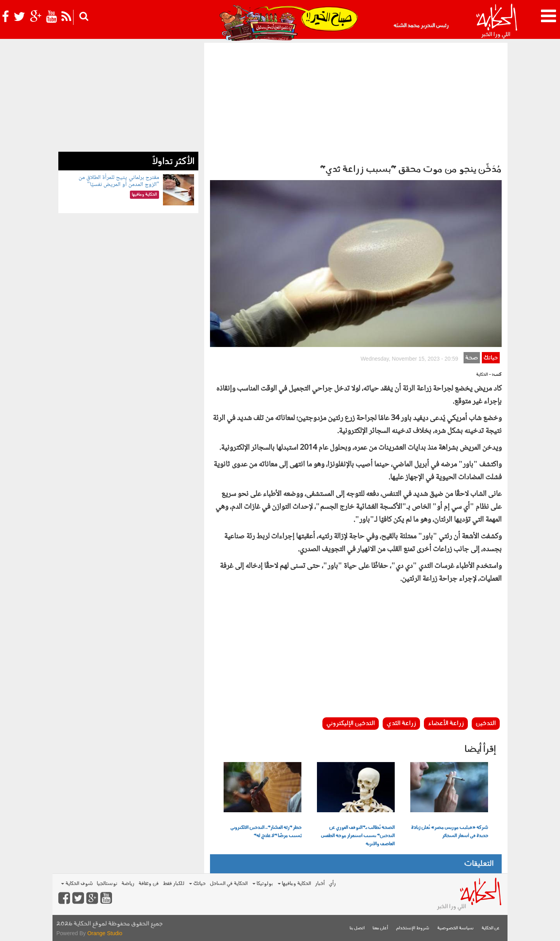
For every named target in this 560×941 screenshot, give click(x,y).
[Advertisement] (356, 101)
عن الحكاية (491, 928)
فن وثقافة (149, 884)
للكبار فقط (173, 884)
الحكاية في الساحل (229, 884)
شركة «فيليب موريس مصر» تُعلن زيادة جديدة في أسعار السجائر (450, 832)
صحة (472, 358)
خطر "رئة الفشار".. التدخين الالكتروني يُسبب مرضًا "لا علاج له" (266, 832)
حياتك (491, 358)
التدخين (486, 724)
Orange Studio (105, 933)
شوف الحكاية (77, 884)
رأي (332, 884)
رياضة (128, 884)
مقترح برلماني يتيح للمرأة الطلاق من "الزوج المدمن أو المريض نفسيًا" (119, 181)
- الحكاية (484, 375)
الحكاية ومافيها (294, 884)
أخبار (320, 884)
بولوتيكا (263, 884)
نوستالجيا (107, 884)
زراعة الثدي (401, 724)
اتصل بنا (357, 928)
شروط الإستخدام (413, 928)
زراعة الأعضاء (446, 724)
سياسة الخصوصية (455, 928)
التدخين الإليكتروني (351, 724)
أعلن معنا (380, 928)
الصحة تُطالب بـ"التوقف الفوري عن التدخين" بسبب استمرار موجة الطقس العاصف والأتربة (358, 836)
